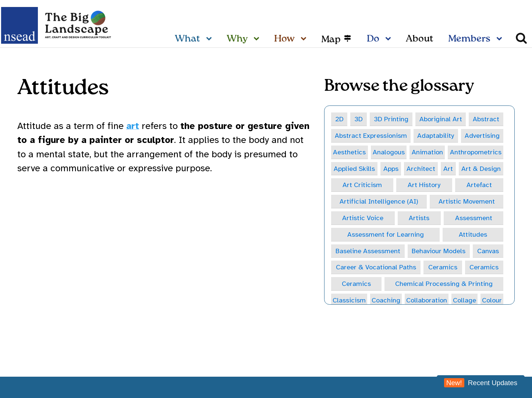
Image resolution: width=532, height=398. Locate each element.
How (284, 39)
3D (359, 119)
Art (448, 169)
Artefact (479, 185)
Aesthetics (349, 152)
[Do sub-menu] (390, 39)
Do (373, 39)
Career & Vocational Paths (376, 268)
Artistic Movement (467, 202)
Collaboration (443, 301)
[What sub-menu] (210, 39)
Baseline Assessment (368, 252)
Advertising (482, 135)
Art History (424, 185)
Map (331, 39)
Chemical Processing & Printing (444, 285)
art (133, 126)
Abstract (486, 119)
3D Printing (391, 119)
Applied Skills (354, 169)
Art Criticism (362, 185)
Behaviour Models (439, 252)
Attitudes (473, 235)
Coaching (395, 301)
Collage (487, 301)
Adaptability (436, 135)
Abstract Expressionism (371, 135)
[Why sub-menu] (258, 39)
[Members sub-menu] (501, 39)
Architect (421, 169)
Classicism (352, 301)
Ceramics (443, 268)
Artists (419, 218)
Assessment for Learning (385, 235)
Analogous (388, 152)
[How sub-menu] (305, 39)
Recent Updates (481, 383)
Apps (391, 169)
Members (469, 39)
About (420, 39)
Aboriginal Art (441, 119)
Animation (427, 152)
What (187, 39)
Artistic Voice (363, 218)
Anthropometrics (475, 152)
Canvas (488, 252)
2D (339, 119)
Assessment (474, 218)
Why (237, 39)
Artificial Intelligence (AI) (379, 202)
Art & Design (481, 169)
